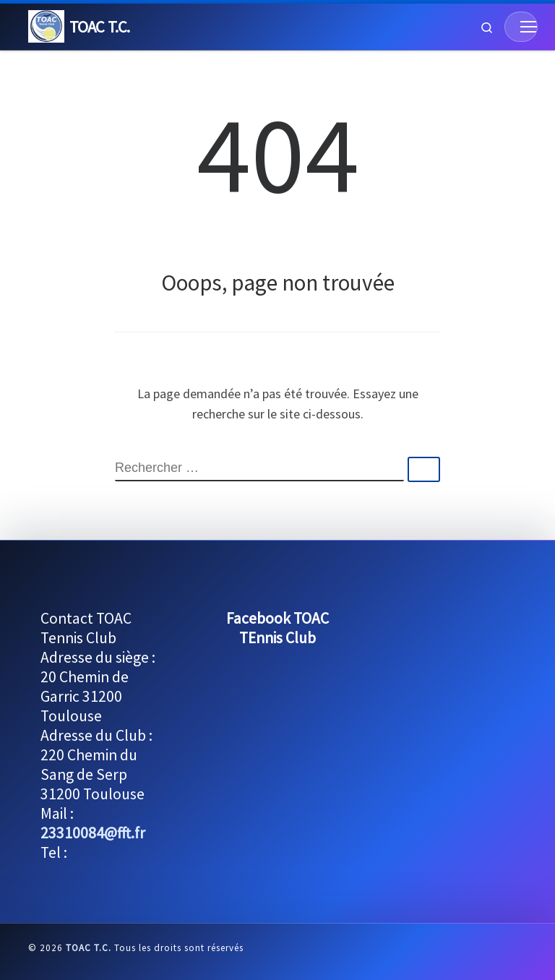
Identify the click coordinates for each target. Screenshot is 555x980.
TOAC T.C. (89, 948)
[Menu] (521, 27)
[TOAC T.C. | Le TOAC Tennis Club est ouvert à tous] (46, 25)
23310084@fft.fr (93, 833)
